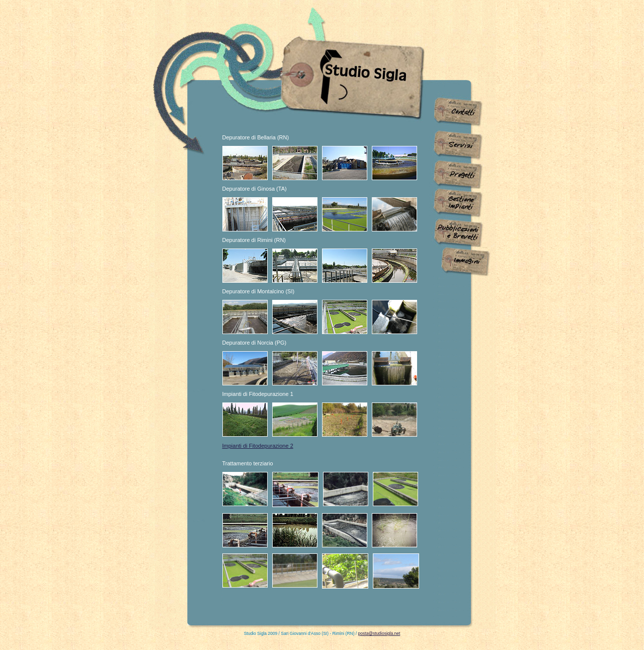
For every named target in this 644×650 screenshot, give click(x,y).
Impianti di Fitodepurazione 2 (258, 446)
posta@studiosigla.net (379, 633)
